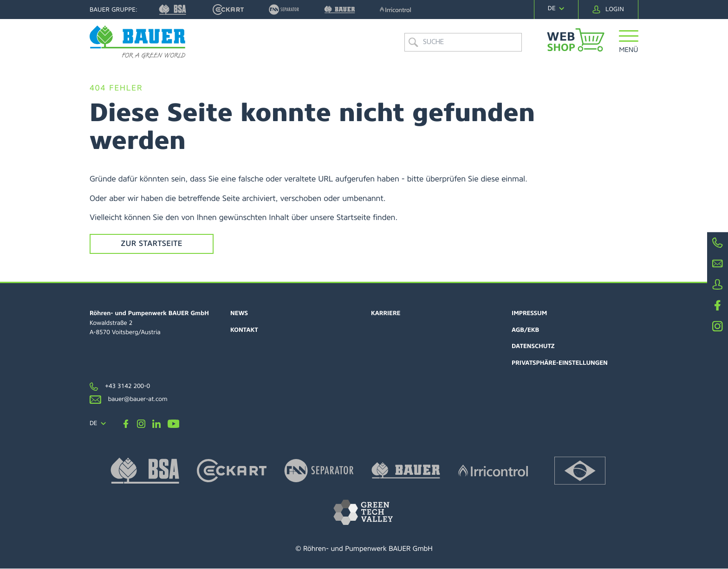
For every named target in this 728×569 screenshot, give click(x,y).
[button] (629, 47)
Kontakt (244, 331)
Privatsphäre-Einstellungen (560, 364)
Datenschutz (533, 347)
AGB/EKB (526, 331)
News (239, 314)
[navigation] (556, 9)
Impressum (530, 314)
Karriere (386, 314)
